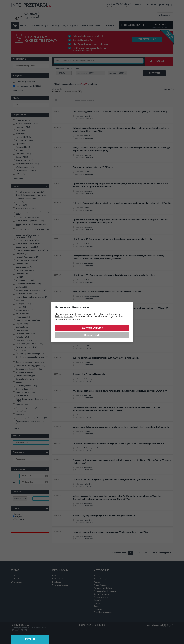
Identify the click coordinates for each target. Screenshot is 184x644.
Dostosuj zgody (92, 335)
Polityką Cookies (64, 317)
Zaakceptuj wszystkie (92, 328)
